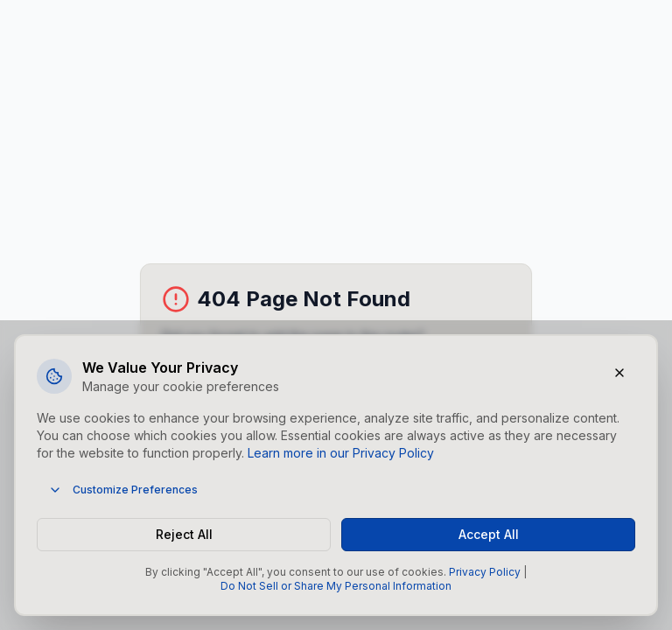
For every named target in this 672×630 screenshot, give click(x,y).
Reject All (184, 534)
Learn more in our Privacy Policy (341, 453)
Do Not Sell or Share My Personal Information (336, 586)
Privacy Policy (485, 572)
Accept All (489, 534)
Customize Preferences (123, 490)
